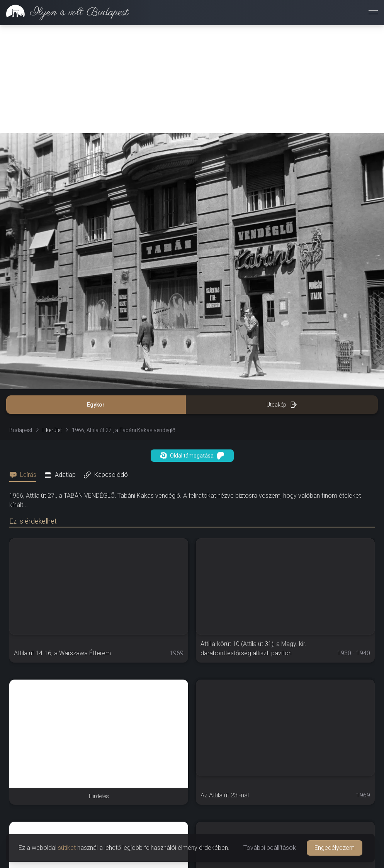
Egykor (96, 405)
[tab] (25, 475)
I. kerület (52, 430)
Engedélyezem (335, 848)
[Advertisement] (192, 79)
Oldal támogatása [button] (192, 456)
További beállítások (270, 848)
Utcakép (282, 405)
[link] (64, 12)
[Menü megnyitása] (373, 12)
